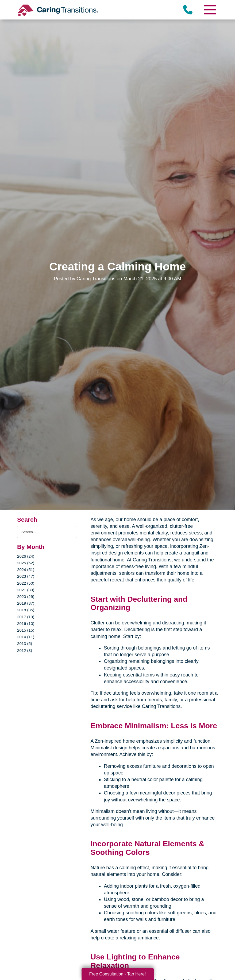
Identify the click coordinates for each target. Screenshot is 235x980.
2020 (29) (26, 597)
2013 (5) (25, 644)
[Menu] (210, 10)
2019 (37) (26, 603)
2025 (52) (26, 563)
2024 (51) (26, 570)
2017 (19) (26, 617)
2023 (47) (26, 576)
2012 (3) (25, 650)
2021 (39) (26, 590)
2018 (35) (26, 610)
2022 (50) (26, 583)
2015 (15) (26, 630)
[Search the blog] (47, 532)
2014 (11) (26, 637)
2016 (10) (26, 623)
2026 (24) (26, 556)
